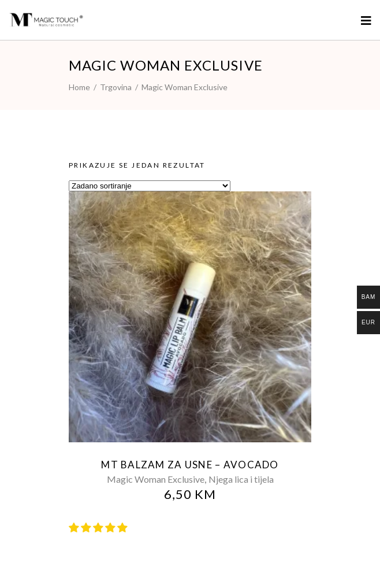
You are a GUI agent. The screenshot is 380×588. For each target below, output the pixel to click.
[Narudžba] (150, 186)
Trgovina (116, 87)
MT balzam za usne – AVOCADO (190, 465)
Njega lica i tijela (241, 479)
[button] (99, 528)
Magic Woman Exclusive (156, 479)
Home (79, 87)
